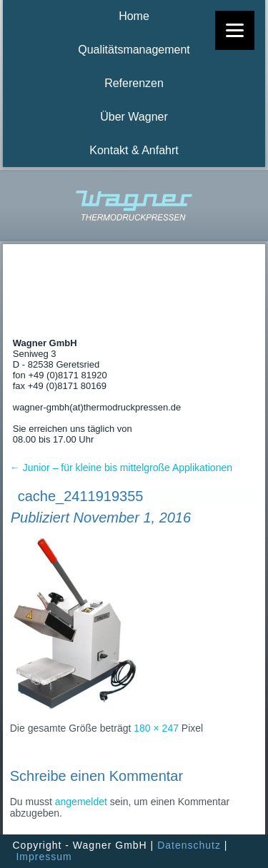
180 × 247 (156, 728)
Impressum (44, 857)
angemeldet (81, 802)
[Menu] (235, 30)
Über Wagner (134, 117)
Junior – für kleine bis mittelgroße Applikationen (121, 468)
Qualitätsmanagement (134, 50)
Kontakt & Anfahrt (134, 150)
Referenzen (134, 83)
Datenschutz (189, 845)
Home (134, 16)
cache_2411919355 (81, 496)
